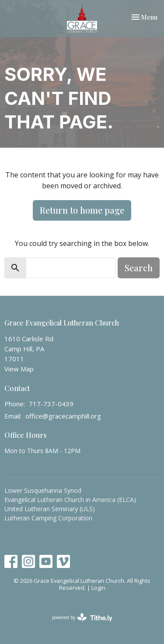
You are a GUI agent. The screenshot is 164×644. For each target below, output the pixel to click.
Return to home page (82, 210)
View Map (19, 369)
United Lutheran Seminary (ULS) (50, 509)
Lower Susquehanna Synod (43, 490)
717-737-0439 (51, 404)
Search (139, 268)
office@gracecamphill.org (63, 416)
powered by (82, 618)
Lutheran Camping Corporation (48, 518)
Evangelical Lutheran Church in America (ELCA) (70, 500)
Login (98, 588)
